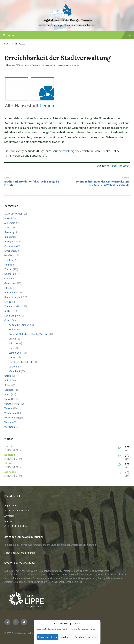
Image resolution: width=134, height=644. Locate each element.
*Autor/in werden (13, 214)
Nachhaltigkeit (12, 316)
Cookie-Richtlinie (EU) (15, 526)
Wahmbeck (15, 371)
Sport (7, 394)
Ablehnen (66, 637)
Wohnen (9, 422)
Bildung (9, 237)
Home (7, 44)
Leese (12, 348)
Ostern (8, 376)
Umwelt (9, 399)
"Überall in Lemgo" (43, 65)
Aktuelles (20, 44)
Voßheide (14, 367)
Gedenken (10, 279)
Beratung (9, 232)
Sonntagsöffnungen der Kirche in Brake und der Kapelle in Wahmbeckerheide (103, 183)
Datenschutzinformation (17, 510)
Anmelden (9, 516)
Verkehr (9, 408)
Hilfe (7, 288)
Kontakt (9, 521)
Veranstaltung (12, 404)
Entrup (12, 339)
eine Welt (9, 255)
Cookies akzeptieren (47, 637)
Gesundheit (10, 283)
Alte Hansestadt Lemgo (117, 166)
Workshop (10, 427)
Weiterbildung (12, 418)
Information (11, 292)
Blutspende (11, 241)
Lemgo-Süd (15, 353)
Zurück (8, 178)
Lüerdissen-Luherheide (21, 362)
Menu (67, 35)
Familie (8, 265)
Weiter (126, 178)
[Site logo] (67, 15)
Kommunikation (13, 306)
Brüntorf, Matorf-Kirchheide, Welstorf (29, 334)
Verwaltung (73, 65)
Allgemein (60, 65)
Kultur (8, 311)
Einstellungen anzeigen (85, 637)
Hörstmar (14, 343)
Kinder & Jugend (13, 297)
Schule (8, 385)
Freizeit (8, 269)
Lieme (12, 357)
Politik (8, 381)
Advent (8, 218)
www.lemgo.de (71, 151)
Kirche (8, 302)
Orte (7, 320)
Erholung (9, 260)
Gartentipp (10, 274)
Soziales (9, 390)
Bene (27, 65)
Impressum (10, 505)
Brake (12, 330)
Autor (7, 228)
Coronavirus (11, 246)
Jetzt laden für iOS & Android (20, 553)
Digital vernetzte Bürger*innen (67, 20)
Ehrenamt (10, 251)
